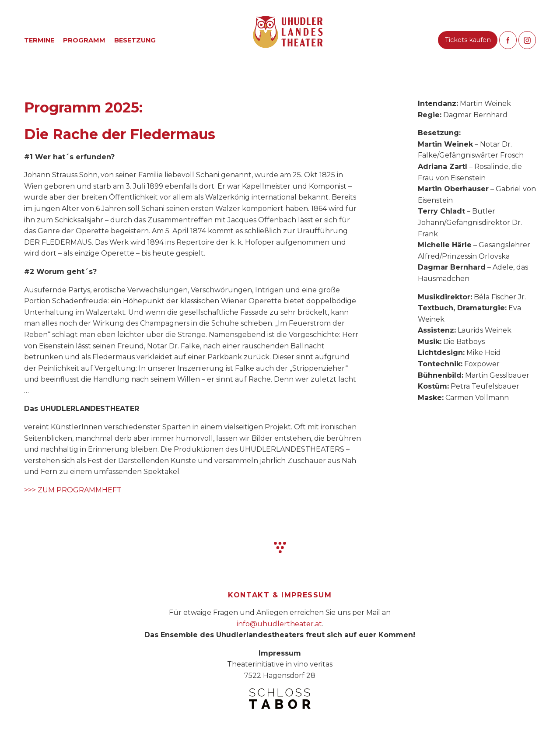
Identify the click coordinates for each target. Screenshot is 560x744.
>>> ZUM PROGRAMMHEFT (73, 490)
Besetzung (135, 40)
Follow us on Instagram (527, 40)
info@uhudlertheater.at (279, 624)
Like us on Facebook (508, 40)
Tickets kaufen (468, 40)
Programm (84, 40)
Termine (39, 40)
